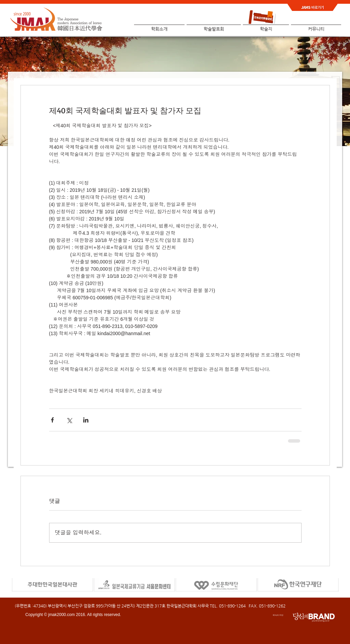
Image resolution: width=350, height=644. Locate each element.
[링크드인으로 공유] (86, 420)
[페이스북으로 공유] (52, 420)
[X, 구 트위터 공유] (69, 420)
